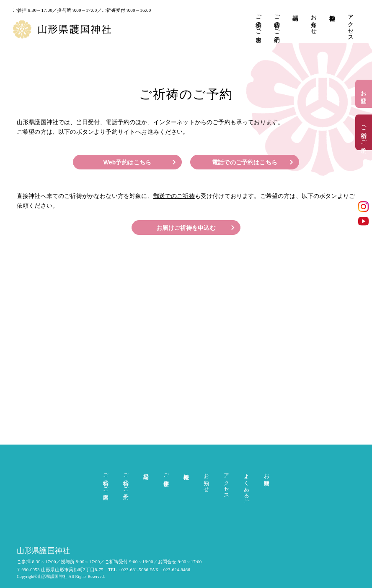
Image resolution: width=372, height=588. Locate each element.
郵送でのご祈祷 (174, 196)
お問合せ (364, 94)
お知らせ (314, 21)
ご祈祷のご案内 (258, 22)
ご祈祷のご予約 (277, 22)
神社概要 (332, 11)
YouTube (363, 221)
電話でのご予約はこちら (245, 162)
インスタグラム (363, 207)
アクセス (350, 25)
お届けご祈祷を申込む (186, 228)
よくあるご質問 (247, 487)
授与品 (295, 11)
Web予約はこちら (128, 162)
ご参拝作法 (166, 474)
